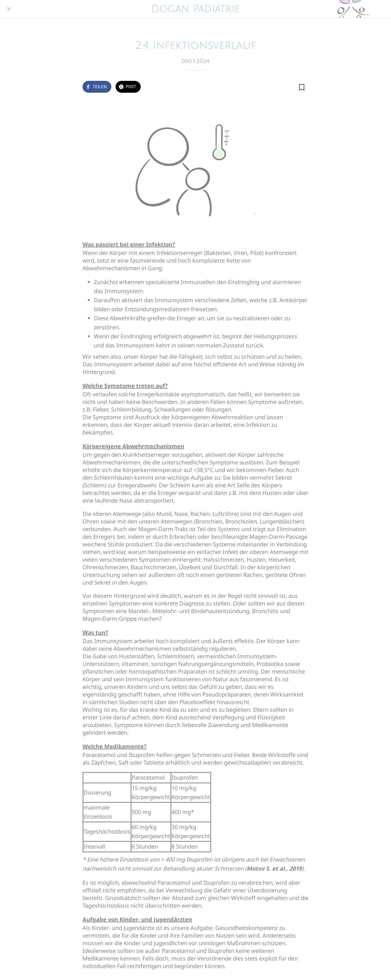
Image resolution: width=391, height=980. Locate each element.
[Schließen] (9, 9)
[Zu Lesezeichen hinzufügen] (302, 87)
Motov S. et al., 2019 (274, 868)
